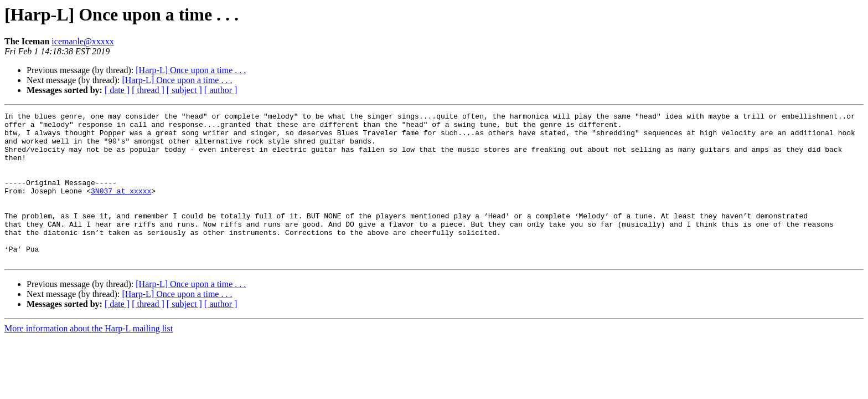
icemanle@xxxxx (82, 41)
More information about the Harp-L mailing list (89, 358)
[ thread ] (148, 90)
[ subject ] (184, 90)
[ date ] (117, 90)
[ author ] (221, 90)
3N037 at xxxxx (121, 207)
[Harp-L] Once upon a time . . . (191, 70)
